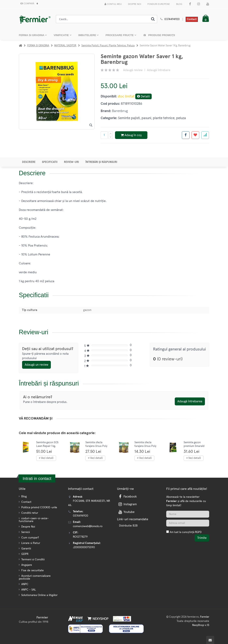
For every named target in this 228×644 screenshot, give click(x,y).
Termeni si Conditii (33, 560)
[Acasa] (20, 46)
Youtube (126, 512)
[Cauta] (153, 19)
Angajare (27, 565)
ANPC (25, 584)
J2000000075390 (84, 547)
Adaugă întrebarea (190, 401)
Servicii (26, 532)
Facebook (127, 497)
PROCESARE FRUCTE (120, 35)
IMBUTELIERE (88, 35)
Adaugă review (133, 70)
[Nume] (188, 514)
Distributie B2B (128, 526)
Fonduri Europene (159, 4)
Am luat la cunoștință (186, 532)
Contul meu (113, 4)
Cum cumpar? (30, 538)
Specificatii (50, 162)
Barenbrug (120, 111)
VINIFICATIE (62, 35)
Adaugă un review (36, 365)
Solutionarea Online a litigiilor (39, 595)
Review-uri (71, 162)
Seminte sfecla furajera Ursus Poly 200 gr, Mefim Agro (145, 446)
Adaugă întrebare (159, 70)
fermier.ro (193, 617)
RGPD (198, 532)
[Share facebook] (186, 135)
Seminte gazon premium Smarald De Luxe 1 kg (194, 446)
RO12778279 (80, 537)
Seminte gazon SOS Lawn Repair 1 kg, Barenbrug (47, 446)
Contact (192, 19)
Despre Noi (135, 4)
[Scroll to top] (210, 640)
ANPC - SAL (29, 590)
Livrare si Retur (31, 543)
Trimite (202, 538)
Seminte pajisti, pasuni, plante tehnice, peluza (108, 46)
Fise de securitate (32, 570)
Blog (179, 4)
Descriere (29, 162)
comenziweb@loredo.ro (88, 526)
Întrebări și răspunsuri (101, 162)
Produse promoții (159, 35)
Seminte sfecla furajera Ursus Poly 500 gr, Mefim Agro (96, 446)
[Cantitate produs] (104, 135)
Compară (29, 4)
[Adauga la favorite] (195, 135)
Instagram (127, 504)
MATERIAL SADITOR (65, 46)
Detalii (143, 96)
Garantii (26, 549)
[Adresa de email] (188, 523)
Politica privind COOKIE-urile (39, 507)
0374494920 (172, 19)
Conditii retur (30, 513)
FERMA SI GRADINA (32, 35)
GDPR (25, 554)
